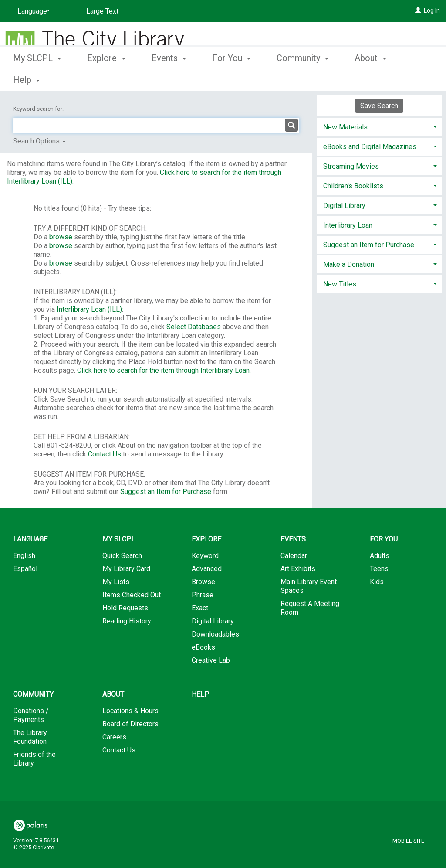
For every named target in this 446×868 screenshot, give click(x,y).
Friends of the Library (34, 759)
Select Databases (194, 327)
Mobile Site (408, 841)
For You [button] (231, 78)
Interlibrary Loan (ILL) (89, 309)
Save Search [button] (379, 106)
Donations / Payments (31, 715)
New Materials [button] (345, 127)
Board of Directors (130, 724)
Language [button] (30, 539)
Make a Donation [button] (349, 264)
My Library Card (126, 569)
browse (61, 237)
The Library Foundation (30, 737)
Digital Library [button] (344, 206)
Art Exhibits (298, 569)
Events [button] (169, 78)
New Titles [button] (340, 284)
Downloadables (215, 634)
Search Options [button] (39, 141)
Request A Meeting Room (310, 608)
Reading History (127, 621)
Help (200, 694)
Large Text (102, 11)
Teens (379, 569)
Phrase (203, 595)
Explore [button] (106, 78)
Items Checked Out (132, 595)
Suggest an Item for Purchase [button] (369, 245)
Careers (114, 737)
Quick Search (122, 556)
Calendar (294, 556)
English (24, 556)
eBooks (203, 647)
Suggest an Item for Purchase (166, 492)
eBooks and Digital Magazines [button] (370, 147)
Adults (380, 556)
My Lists (116, 582)
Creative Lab (211, 660)
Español (25, 569)
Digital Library (213, 621)
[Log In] (418, 10)
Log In (432, 10)
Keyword (205, 556)
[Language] (32, 11)
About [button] (113, 694)
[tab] (379, 126)
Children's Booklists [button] (353, 186)
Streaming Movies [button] (351, 166)
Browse (203, 582)
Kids (377, 582)
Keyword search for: (39, 109)
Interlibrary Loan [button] (348, 225)
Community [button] (302, 78)
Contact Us (105, 454)
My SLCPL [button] (37, 78)
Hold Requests (125, 608)
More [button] (372, 80)
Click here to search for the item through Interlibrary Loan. (164, 370)
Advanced (207, 569)
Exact (200, 608)
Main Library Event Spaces (309, 586)
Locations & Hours (130, 711)
